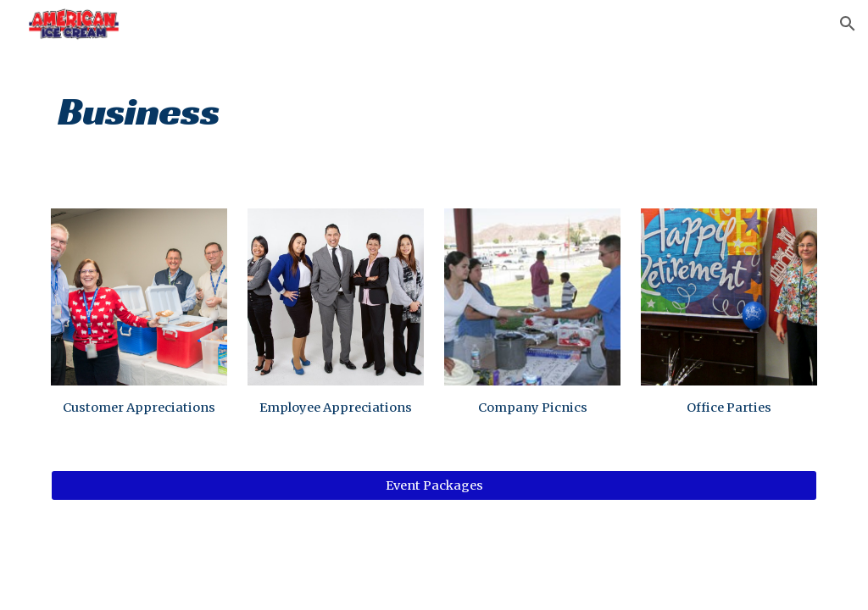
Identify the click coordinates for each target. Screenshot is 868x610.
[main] (434, 106)
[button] (848, 24)
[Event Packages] (434, 486)
